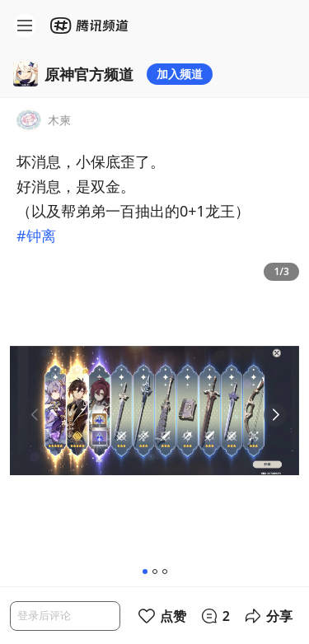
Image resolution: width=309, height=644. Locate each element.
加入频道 (180, 74)
